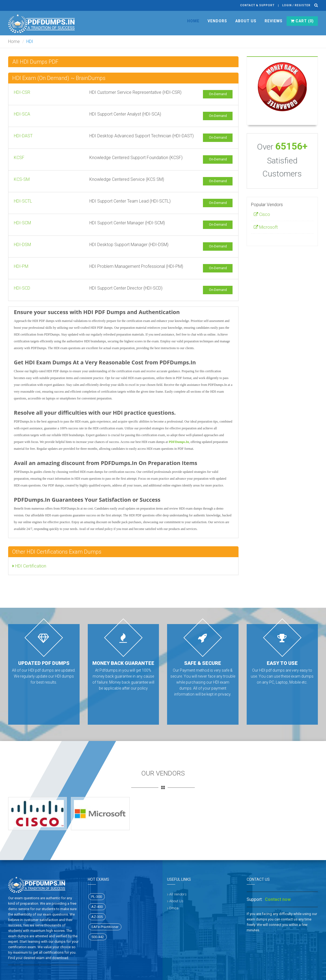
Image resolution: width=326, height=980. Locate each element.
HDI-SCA (22, 114)
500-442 (98, 937)
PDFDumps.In (179, 442)
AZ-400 (97, 907)
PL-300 (97, 897)
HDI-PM (21, 266)
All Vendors (178, 894)
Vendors (217, 21)
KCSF (19, 158)
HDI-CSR (22, 92)
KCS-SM (22, 179)
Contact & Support (257, 5)
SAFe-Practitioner (105, 927)
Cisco (262, 214)
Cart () (302, 21)
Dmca (174, 908)
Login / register (296, 5)
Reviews (274, 21)
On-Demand (218, 94)
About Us (246, 21)
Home (193, 21)
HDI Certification (29, 566)
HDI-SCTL (23, 201)
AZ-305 (97, 917)
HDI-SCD (22, 288)
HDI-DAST (23, 136)
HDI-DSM (22, 245)
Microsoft (266, 227)
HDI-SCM (22, 223)
